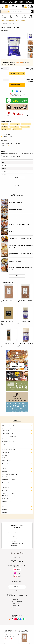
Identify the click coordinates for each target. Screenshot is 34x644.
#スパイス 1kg (5, 127)
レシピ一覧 (15, 631)
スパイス (3, 22)
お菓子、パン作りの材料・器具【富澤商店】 (10, 21)
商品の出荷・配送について (15, 96)
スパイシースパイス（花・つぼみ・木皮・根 (16, 22)
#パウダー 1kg (5, 124)
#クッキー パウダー (26, 124)
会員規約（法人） (16, 606)
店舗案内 (23, 632)
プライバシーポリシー (17, 608)
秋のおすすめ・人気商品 (16, 143)
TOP (6, 631)
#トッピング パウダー (15, 124)
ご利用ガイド (15, 600)
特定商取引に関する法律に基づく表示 (12, 632)
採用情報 (28, 632)
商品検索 (10, 631)
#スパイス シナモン (25, 127)
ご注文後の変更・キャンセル (17, 543)
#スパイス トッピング (6, 129)
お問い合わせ (14, 545)
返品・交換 (13, 541)
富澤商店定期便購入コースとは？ (17, 94)
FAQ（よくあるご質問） (17, 602)
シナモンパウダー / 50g (6, 137)
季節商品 (7, 143)
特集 (2, 143)
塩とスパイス (24, 21)
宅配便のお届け (14, 539)
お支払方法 (13, 537)
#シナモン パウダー (14, 127)
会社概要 (17, 590)
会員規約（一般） (16, 604)
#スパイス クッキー (17, 129)
